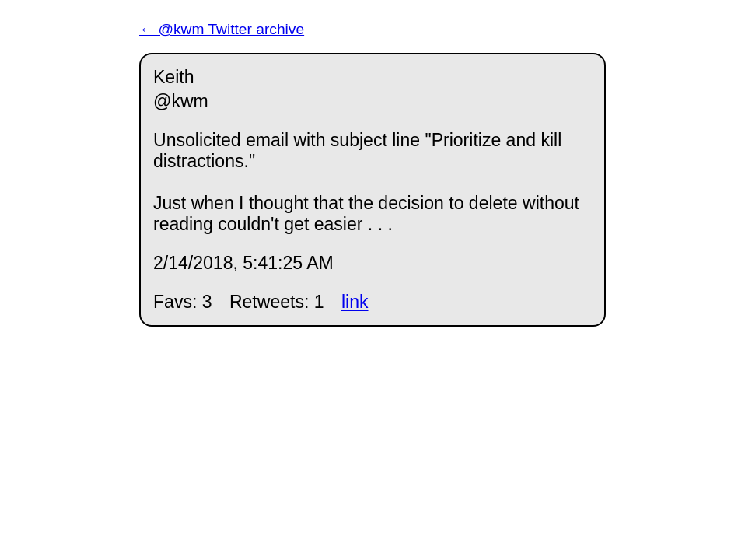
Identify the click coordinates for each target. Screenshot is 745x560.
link (355, 302)
